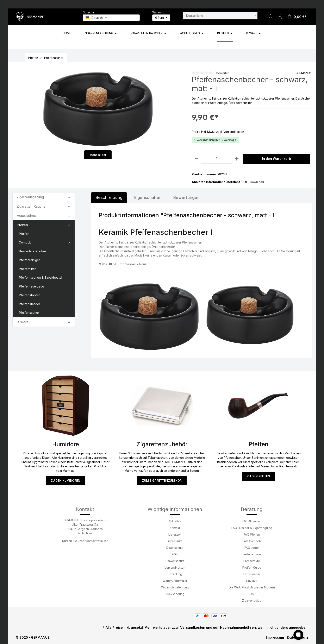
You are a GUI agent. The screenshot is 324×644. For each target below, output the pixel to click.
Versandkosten (175, 567)
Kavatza (252, 581)
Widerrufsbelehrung (175, 587)
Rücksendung (175, 594)
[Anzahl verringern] (197, 159)
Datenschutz (175, 548)
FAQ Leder (252, 548)
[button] (69, 197)
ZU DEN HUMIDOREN (66, 481)
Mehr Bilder (98, 155)
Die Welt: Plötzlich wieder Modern (252, 587)
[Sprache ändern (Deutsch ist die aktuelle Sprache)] (111, 18)
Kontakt (175, 528)
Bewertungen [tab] (186, 197)
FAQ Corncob (252, 541)
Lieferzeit (175, 534)
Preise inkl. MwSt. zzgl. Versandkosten (218, 132)
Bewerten (223, 73)
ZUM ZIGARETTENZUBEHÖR (162, 481)
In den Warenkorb (276, 159)
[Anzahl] (217, 159)
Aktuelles (175, 521)
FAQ (252, 594)
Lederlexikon (252, 554)
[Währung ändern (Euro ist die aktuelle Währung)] (161, 18)
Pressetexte (252, 561)
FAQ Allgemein (252, 521)
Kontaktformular (97, 541)
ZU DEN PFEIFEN (258, 476)
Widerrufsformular (175, 581)
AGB (175, 554)
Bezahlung (175, 574)
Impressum (175, 541)
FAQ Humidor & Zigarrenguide (252, 528)
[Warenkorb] (297, 17)
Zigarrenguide (252, 601)
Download (257, 182)
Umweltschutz (175, 561)
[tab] (109, 197)
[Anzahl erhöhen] (237, 159)
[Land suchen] (220, 16)
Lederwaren (252, 574)
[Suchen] (271, 17)
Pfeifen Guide (252, 567)
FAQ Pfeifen (252, 534)
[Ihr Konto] (280, 17)
